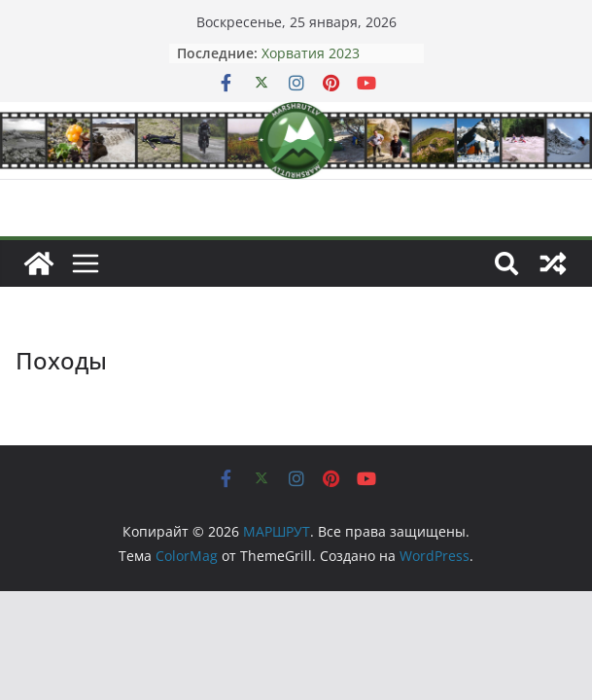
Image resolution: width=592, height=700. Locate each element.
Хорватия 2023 (311, 53)
